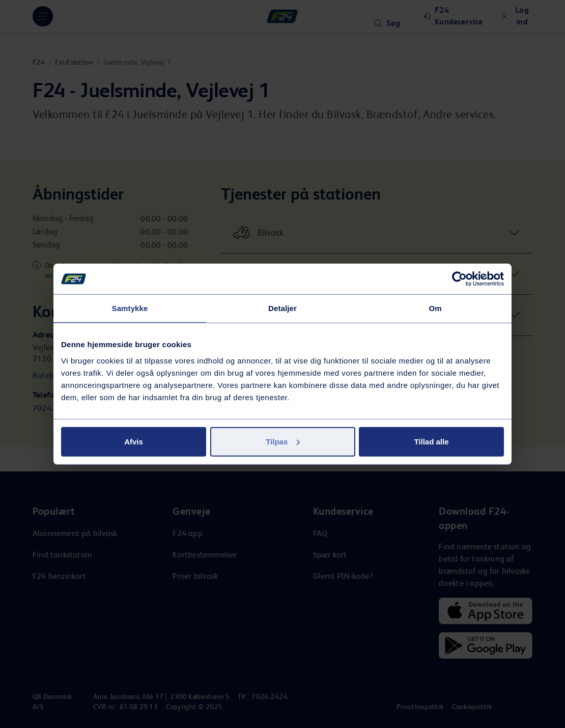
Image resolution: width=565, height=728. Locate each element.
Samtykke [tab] (130, 308)
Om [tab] (435, 308)
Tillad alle (431, 441)
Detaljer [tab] (282, 308)
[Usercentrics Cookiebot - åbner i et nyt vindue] (459, 279)
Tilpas (283, 441)
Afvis (134, 441)
